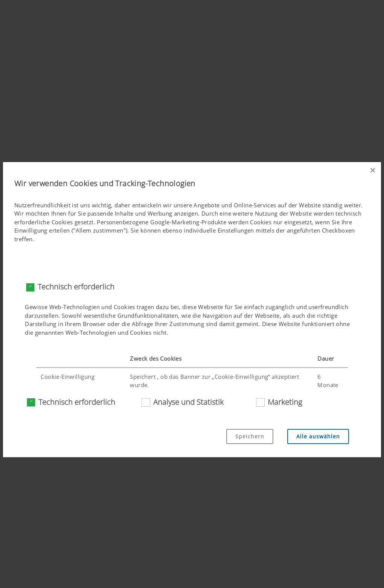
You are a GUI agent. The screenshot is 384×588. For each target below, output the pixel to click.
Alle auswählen (318, 436)
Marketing (285, 402)
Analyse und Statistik (188, 402)
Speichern (250, 436)
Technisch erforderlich (76, 287)
